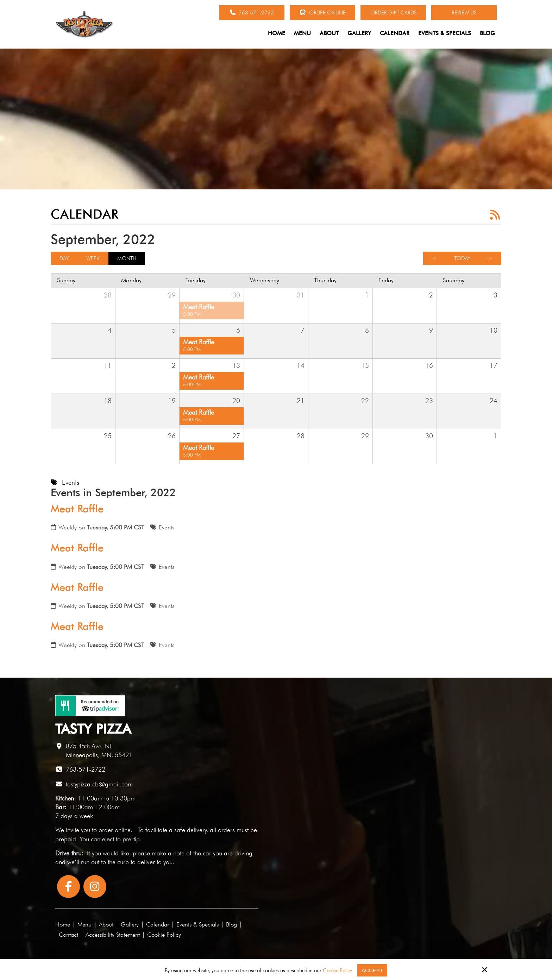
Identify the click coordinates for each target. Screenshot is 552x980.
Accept (372, 970)
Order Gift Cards (393, 13)
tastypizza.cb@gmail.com (99, 784)
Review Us (464, 13)
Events (167, 527)
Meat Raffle (77, 509)
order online (115, 830)
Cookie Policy (337, 970)
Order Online (323, 13)
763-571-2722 (252, 13)
